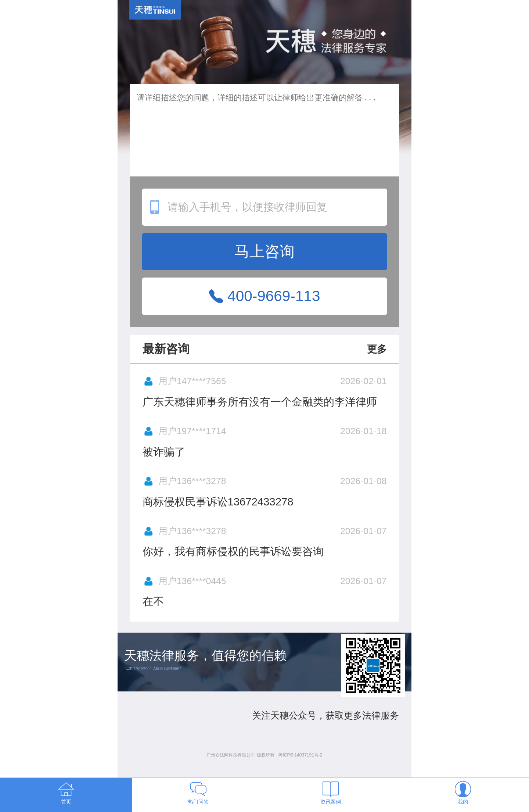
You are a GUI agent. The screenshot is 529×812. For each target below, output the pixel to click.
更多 (377, 349)
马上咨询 (264, 251)
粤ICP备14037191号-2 (300, 755)
